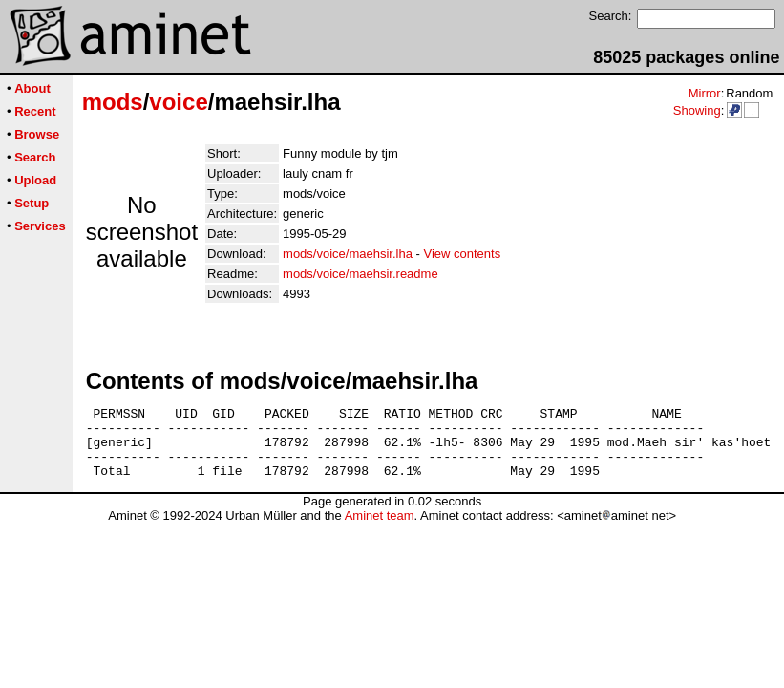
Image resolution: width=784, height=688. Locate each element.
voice (178, 102)
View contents (462, 254)
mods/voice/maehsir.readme (360, 274)
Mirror (705, 93)
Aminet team (380, 530)
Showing (697, 110)
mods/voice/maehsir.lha (348, 254)
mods (113, 102)
